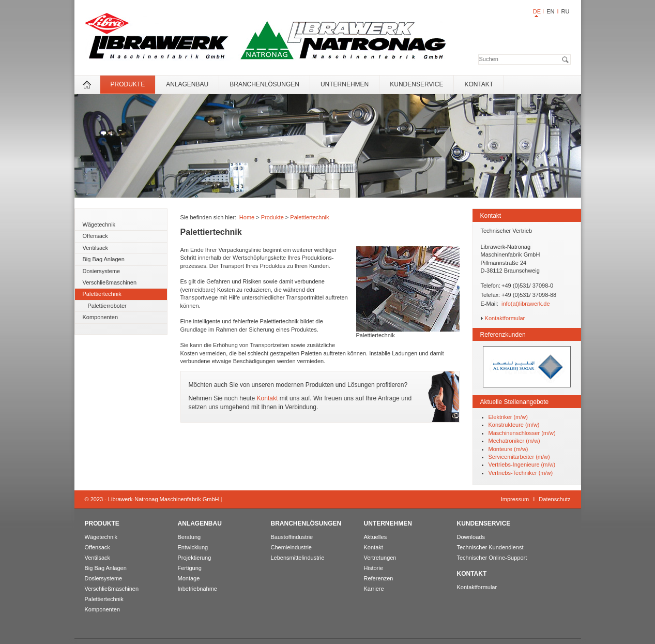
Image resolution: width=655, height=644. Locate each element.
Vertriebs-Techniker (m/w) (521, 473)
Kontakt (479, 84)
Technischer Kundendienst (490, 547)
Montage (189, 578)
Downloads (471, 537)
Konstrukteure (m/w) (514, 425)
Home (247, 217)
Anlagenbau (187, 84)
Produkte (128, 84)
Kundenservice (416, 84)
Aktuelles (376, 537)
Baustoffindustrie (292, 537)
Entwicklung (193, 547)
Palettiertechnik (102, 294)
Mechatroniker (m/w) (514, 441)
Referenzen (379, 578)
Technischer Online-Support (492, 558)
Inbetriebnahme (197, 589)
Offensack (95, 236)
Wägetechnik (99, 224)
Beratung (189, 537)
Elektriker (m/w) (508, 417)
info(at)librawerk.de (526, 304)
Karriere (374, 589)
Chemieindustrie (291, 547)
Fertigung (190, 568)
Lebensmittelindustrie (298, 558)
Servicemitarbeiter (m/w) (519, 457)
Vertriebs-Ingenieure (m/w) (522, 465)
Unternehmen (345, 84)
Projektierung (195, 558)
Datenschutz (554, 499)
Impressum (515, 499)
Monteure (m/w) (508, 449)
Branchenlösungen (264, 84)
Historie (374, 568)
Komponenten (101, 317)
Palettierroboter (107, 306)
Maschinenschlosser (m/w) (522, 433)
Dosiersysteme (102, 271)
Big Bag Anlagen (104, 259)
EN (550, 11)
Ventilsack (96, 248)
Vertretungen (380, 558)
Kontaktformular (505, 318)
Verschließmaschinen (110, 282)
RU (566, 11)
